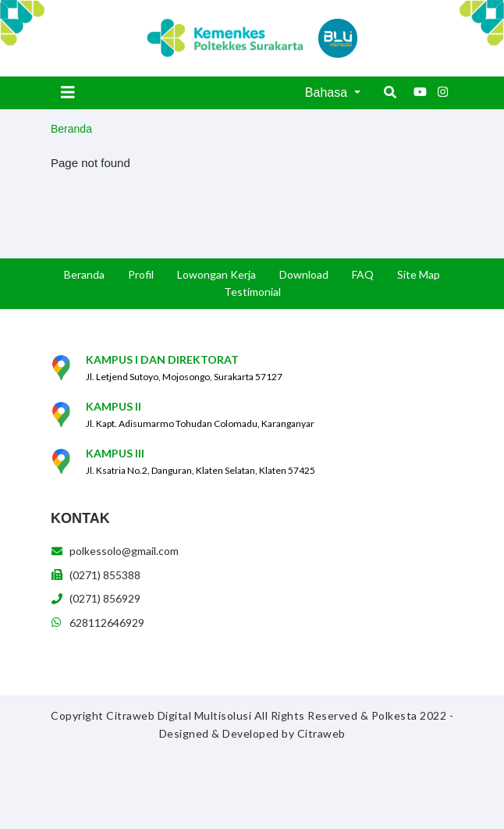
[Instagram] (443, 92)
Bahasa (328, 93)
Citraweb (321, 733)
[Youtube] (420, 92)
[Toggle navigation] (68, 92)
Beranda (71, 129)
